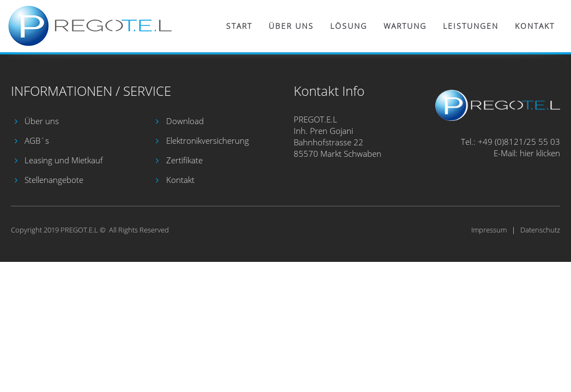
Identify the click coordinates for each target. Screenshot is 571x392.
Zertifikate (184, 160)
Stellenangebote (54, 180)
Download (185, 121)
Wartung (405, 26)
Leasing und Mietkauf (64, 160)
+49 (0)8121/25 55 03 (519, 142)
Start (239, 26)
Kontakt (535, 26)
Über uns (291, 26)
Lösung (349, 26)
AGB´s (37, 140)
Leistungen (471, 26)
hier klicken (540, 153)
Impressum (489, 230)
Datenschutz (540, 230)
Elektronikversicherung (208, 140)
